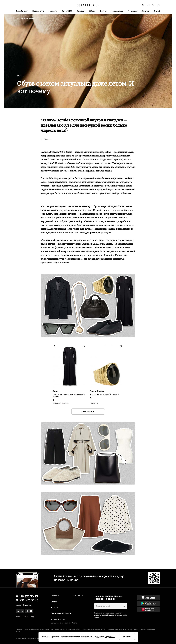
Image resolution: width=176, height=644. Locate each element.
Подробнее (110, 637)
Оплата (54, 602)
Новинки (53, 11)
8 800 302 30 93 (27, 600)
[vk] (18, 611)
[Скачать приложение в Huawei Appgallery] (149, 609)
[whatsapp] (27, 611)
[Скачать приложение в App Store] (149, 597)
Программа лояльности (61, 613)
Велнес (146, 11)
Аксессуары (117, 11)
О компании (78, 596)
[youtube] (31, 611)
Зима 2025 (67, 11)
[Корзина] (159, 5)
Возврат (54, 608)
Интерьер (132, 11)
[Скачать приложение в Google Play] (149, 603)
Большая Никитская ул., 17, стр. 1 (65, 623)
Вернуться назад (26, 18)
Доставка (55, 596)
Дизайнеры (22, 11)
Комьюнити (38, 11)
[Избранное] (154, 5)
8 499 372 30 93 (27, 596)
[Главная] (88, 5)
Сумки (103, 11)
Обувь (92, 11)
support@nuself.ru (24, 605)
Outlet (157, 11)
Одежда (81, 11)
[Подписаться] (124, 606)
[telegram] (22, 611)
